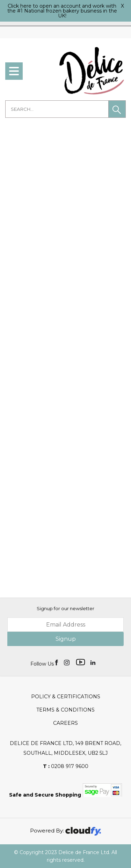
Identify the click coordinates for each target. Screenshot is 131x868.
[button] (117, 109)
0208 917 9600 (66, 766)
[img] (57, 662)
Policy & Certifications (66, 697)
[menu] (14, 71)
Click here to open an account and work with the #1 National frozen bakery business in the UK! (62, 11)
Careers (65, 723)
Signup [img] (66, 639)
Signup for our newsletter (65, 608)
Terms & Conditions (65, 710)
